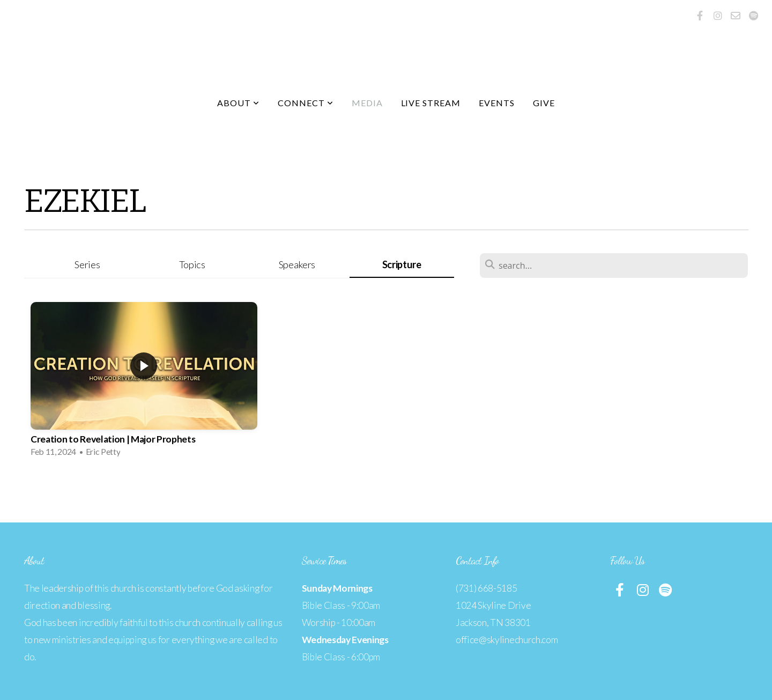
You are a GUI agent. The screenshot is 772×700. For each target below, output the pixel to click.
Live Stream (431, 103)
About (238, 103)
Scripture (402, 264)
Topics (192, 264)
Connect (306, 103)
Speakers (297, 264)
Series (87, 264)
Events (497, 103)
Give (544, 103)
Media (367, 103)
